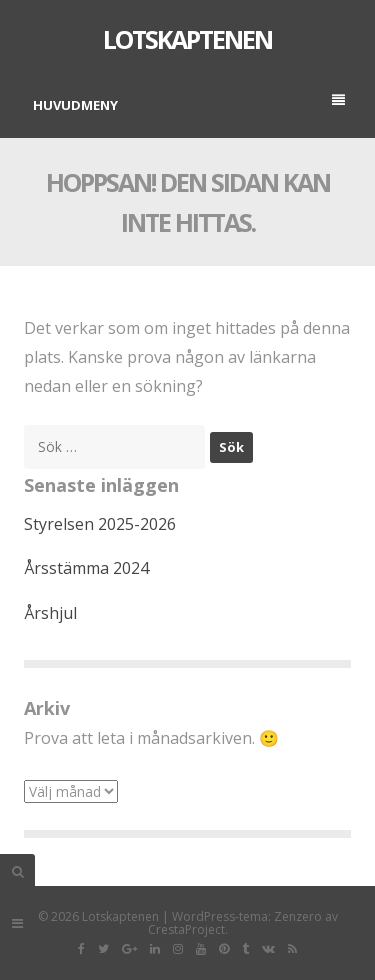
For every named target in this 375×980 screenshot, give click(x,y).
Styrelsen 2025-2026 (100, 524)
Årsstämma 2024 (86, 568)
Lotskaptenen (187, 39)
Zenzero (298, 916)
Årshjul (50, 613)
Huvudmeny (189, 104)
